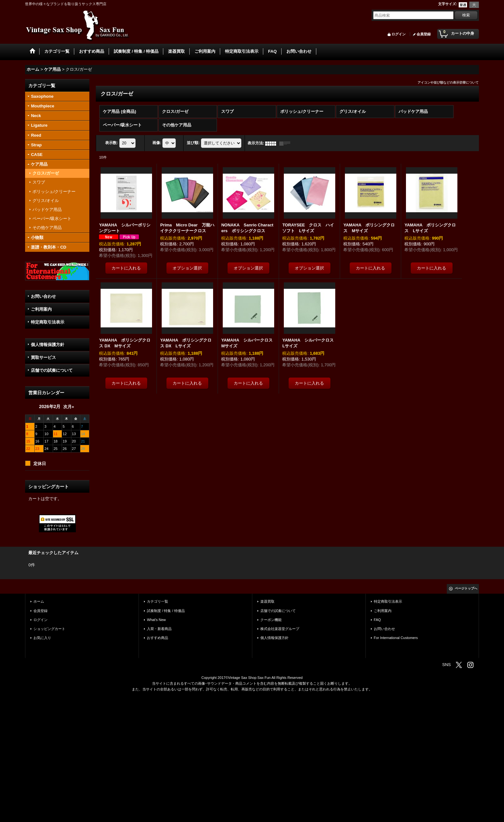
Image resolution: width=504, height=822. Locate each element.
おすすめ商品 (157, 638)
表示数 (112, 143)
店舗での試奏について (52, 370)
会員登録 (424, 34)
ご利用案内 (41, 309)
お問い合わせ (43, 296)
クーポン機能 (271, 620)
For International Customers (396, 638)
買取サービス (43, 357)
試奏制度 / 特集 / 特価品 (166, 611)
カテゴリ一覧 (157, 601)
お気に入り (42, 638)
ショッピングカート (49, 629)
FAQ (377, 620)
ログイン (399, 34)
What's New (156, 620)
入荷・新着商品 (159, 629)
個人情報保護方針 (48, 345)
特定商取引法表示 (48, 322)
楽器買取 (267, 601)
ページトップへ (466, 588)
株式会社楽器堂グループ (280, 629)
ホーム (39, 601)
